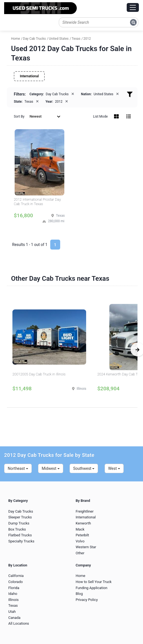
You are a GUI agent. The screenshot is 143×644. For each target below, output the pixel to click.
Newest (45, 116)
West (114, 468)
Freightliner (85, 511)
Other (80, 553)
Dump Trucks (19, 523)
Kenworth (83, 523)
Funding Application (92, 588)
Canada (14, 618)
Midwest (51, 468)
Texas (13, 605)
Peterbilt (82, 535)
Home (80, 576)
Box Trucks (17, 529)
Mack (80, 529)
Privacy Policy (87, 600)
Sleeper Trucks (20, 517)
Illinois (13, 600)
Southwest (84, 468)
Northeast (18, 468)
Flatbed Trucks (20, 535)
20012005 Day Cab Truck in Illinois (39, 374)
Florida (14, 588)
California (16, 576)
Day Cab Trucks (21, 511)
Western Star (86, 547)
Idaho (13, 594)
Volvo (80, 541)
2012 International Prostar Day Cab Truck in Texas (37, 202)
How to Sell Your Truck (94, 582)
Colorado (15, 582)
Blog (79, 594)
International (29, 76)
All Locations (19, 623)
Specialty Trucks (21, 541)
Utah (12, 612)
